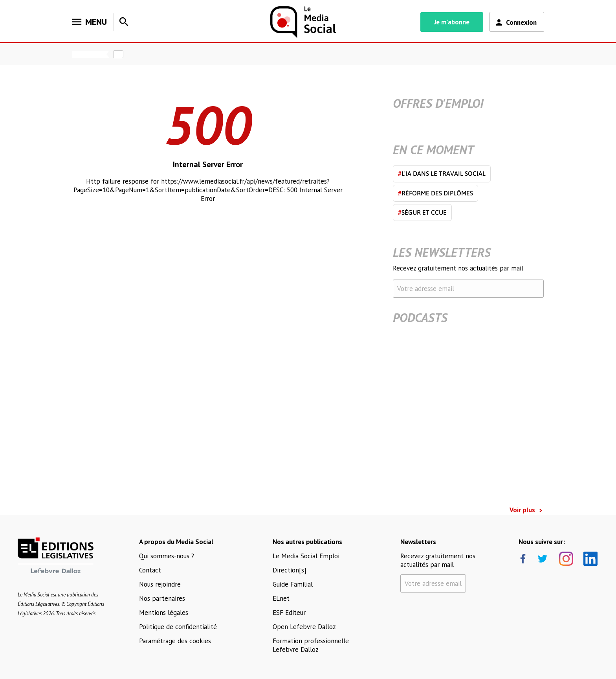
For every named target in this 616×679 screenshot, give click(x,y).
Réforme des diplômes (435, 193)
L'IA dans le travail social (442, 173)
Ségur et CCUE (422, 212)
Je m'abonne (452, 22)
